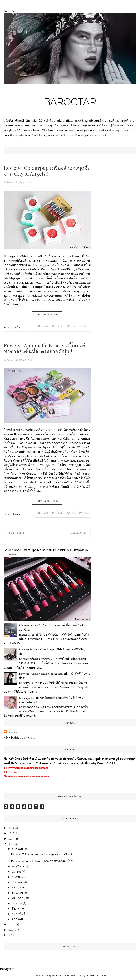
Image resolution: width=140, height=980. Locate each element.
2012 (11, 935)
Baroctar (70, 102)
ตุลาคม (16, 872)
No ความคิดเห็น (12, 328)
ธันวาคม (17, 849)
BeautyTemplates (60, 975)
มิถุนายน (17, 893)
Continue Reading (47, 314)
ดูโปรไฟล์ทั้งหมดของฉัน (19, 738)
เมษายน (17, 903)
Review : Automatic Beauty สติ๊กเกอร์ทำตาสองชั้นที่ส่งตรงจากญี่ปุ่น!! (45, 348)
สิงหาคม (17, 882)
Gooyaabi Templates (96, 975)
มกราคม (17, 919)
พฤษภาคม (19, 898)
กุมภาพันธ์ (19, 914)
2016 (11, 839)
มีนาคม (17, 909)
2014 (11, 925)
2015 (11, 844)
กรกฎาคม (18, 888)
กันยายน (17, 877)
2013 (11, 930)
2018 (11, 828)
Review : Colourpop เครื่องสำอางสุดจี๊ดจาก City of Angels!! (47, 171)
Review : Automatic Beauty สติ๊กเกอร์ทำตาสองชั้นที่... (43, 861)
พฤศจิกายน (19, 867)
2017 (11, 833)
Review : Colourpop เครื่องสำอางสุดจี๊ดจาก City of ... (43, 854)
